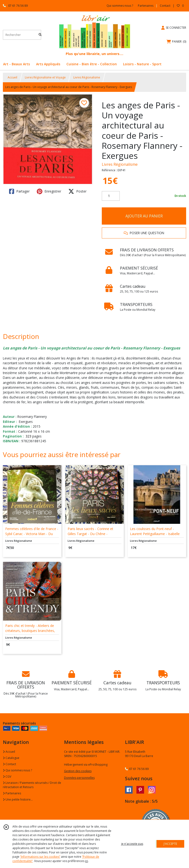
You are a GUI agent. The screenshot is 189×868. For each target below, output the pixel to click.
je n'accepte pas (132, 844)
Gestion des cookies (78, 771)
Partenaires (12, 793)
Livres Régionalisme (87, 77)
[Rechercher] (40, 35)
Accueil (12, 77)
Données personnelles (79, 778)
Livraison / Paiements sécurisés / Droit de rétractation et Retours (32, 785)
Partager (19, 191)
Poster (77, 191)
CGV (7, 777)
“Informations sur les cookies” (40, 857)
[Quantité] (111, 196)
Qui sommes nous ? (17, 770)
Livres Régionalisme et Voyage (45, 77)
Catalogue (11, 758)
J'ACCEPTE (170, 844)
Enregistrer (49, 191)
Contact (165, 6)
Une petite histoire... (18, 799)
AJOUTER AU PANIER (144, 216)
